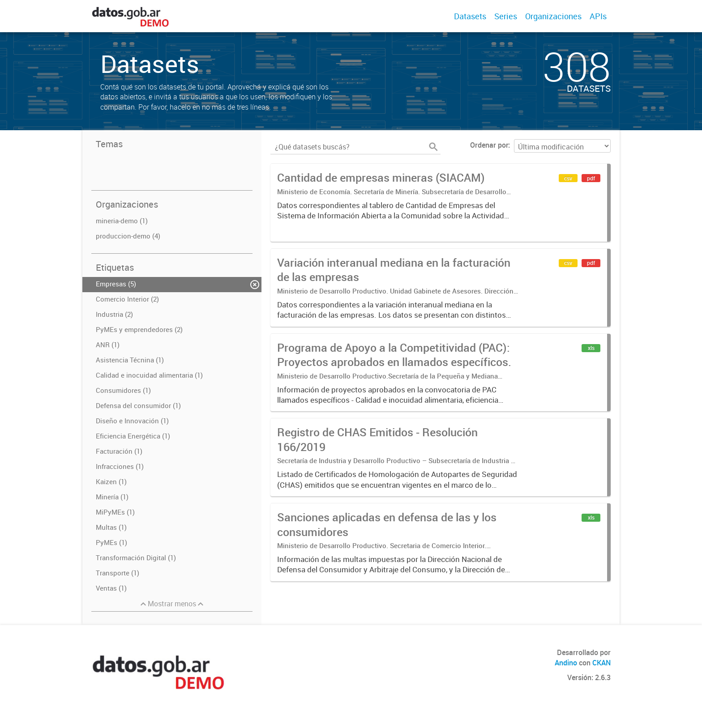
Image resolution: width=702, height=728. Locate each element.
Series (506, 16)
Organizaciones (553, 16)
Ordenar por (489, 145)
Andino (566, 663)
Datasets (470, 16)
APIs (598, 16)
